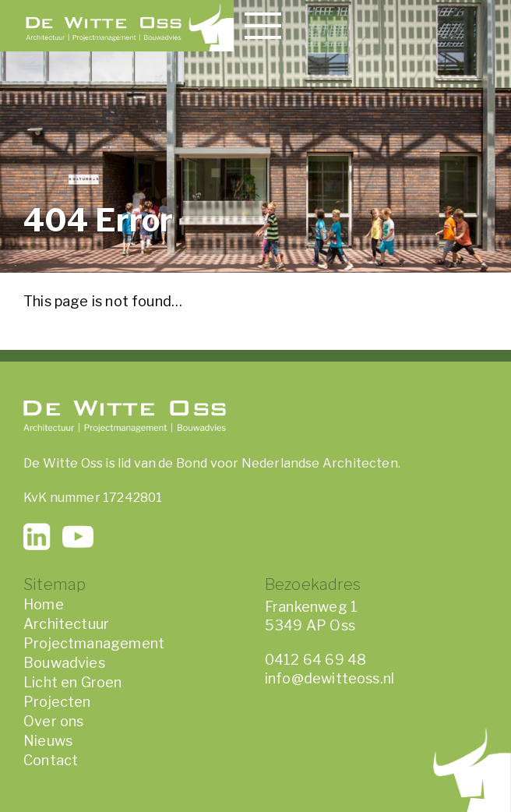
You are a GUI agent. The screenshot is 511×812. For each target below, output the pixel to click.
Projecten (57, 702)
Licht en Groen (73, 682)
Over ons (53, 721)
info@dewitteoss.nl (330, 678)
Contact (51, 760)
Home (44, 604)
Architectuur (66, 624)
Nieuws (48, 741)
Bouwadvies (64, 663)
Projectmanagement (94, 643)
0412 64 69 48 (315, 660)
